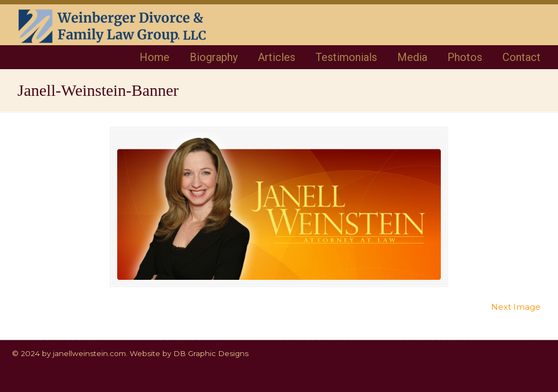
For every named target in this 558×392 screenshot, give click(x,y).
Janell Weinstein (130, 33)
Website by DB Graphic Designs (189, 353)
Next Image (516, 307)
